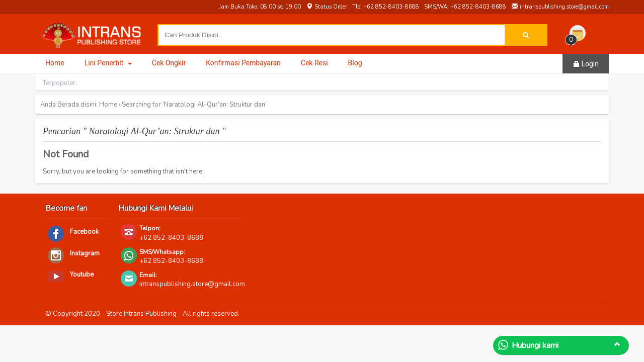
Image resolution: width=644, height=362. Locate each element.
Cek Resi (314, 63)
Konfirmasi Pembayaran (243, 63)
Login (586, 64)
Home (55, 63)
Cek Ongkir (169, 63)
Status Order (327, 7)
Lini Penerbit (108, 63)
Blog (355, 63)
